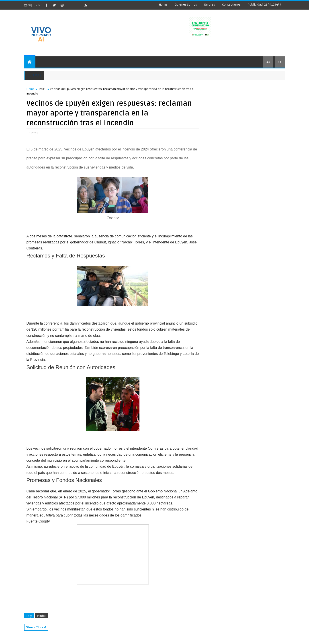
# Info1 (42, 616)
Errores (210, 5)
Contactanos (231, 5)
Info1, (35, 133)
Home (163, 5)
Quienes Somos (186, 5)
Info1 (42, 89)
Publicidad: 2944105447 (264, 5)
